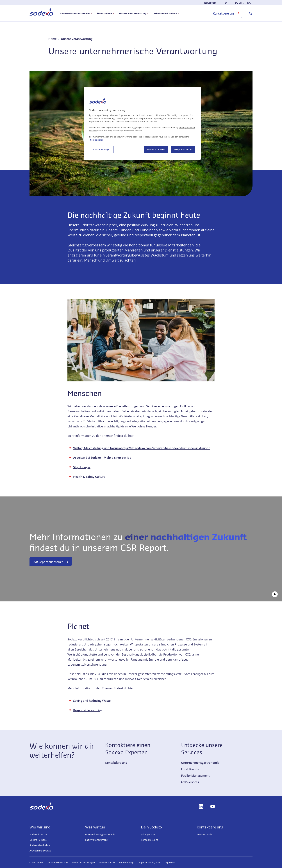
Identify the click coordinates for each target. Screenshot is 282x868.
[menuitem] (41, 13)
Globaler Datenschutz (58, 862)
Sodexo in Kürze (38, 834)
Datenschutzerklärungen (83, 862)
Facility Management (195, 776)
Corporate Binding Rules (155, 862)
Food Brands (190, 769)
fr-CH (249, 3)
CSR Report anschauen (51, 562)
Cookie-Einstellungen (129, 862)
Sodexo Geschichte (40, 845)
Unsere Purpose (38, 840)
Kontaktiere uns (227, 13)
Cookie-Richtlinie (107, 862)
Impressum (175, 862)
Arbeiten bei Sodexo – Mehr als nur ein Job (102, 458)
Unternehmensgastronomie (200, 763)
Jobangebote (148, 834)
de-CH (239, 3)
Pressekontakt (204, 834)
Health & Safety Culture (89, 477)
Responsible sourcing (88, 710)
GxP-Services (190, 782)
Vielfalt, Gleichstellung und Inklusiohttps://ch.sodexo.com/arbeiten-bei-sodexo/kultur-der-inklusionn (142, 448)
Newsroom (210, 3)
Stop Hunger (82, 467)
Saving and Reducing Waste (92, 701)
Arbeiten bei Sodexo (40, 851)
